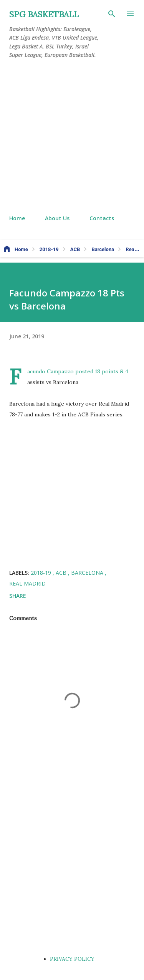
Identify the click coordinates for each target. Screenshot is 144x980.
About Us (57, 218)
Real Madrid (27, 583)
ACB (62, 573)
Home (17, 218)
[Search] (112, 14)
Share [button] (18, 596)
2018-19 (42, 573)
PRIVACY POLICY (72, 959)
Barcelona (88, 573)
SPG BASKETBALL (44, 14)
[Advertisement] (72, 137)
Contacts (102, 218)
